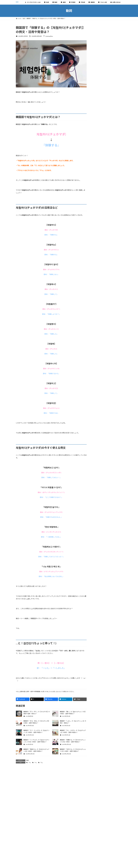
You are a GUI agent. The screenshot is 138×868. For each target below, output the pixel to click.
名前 (17, 806)
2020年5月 (97, 252)
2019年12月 (98, 260)
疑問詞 (96, 210)
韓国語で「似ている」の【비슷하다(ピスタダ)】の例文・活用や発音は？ (113, 148)
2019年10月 (98, 268)
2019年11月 (98, 264)
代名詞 (96, 203)
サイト (18, 826)
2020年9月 (97, 244)
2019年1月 (97, 303)
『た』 (42, 763)
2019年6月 (97, 283)
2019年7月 (97, 279)
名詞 (95, 187)
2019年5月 (97, 287)
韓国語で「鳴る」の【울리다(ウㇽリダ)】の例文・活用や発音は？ (113, 99)
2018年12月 (98, 307)
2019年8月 (97, 275)
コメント (20, 780)
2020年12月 (98, 232)
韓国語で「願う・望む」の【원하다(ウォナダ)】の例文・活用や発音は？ (113, 171)
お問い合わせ (56, 692)
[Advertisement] (107, 38)
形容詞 (96, 199)
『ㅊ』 (36, 763)
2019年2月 (97, 299)
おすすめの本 (98, 218)
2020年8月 (97, 248)
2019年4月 (97, 291)
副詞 (95, 195)
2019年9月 (97, 271)
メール (18, 816)
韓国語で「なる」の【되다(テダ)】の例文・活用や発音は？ (113, 87)
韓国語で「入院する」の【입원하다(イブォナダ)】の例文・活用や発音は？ (113, 159)
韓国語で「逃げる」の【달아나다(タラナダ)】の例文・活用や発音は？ (113, 136)
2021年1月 (97, 229)
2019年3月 (97, 295)
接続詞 (96, 206)
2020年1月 (97, 256)
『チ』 (30, 763)
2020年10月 (98, 240)
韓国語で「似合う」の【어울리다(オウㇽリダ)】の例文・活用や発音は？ (113, 124)
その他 (96, 214)
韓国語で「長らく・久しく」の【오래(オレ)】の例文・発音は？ (113, 62)
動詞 (28, 760)
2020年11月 (98, 236)
